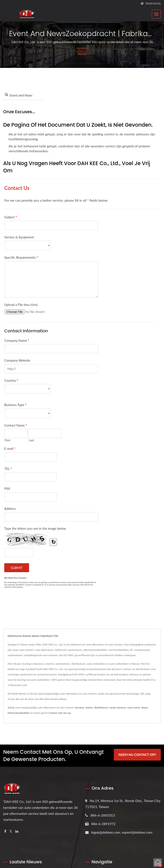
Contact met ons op (60, 713)
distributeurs (101, 707)
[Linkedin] (17, 831)
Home (82, 54)
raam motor (134, 707)
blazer (145, 707)
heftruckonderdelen (19, 713)
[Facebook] (5, 831)
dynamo (80, 707)
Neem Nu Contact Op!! (137, 755)
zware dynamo (118, 707)
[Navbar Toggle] (156, 14)
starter (89, 707)
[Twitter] (11, 831)
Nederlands (153, 3)
